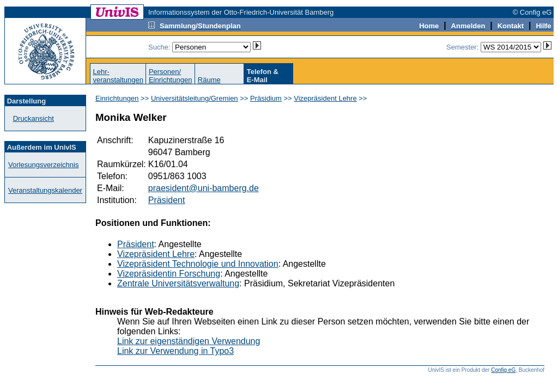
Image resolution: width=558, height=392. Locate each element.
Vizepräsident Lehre (325, 98)
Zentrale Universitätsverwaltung (178, 283)
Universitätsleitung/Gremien (195, 98)
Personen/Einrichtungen (171, 76)
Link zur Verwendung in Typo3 (175, 351)
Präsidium (266, 98)
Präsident (167, 200)
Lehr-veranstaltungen (118, 76)
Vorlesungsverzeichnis (43, 165)
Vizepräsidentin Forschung (169, 274)
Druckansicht (34, 118)
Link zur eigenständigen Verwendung (189, 341)
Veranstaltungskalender (45, 190)
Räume (209, 80)
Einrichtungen (117, 98)
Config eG (503, 370)
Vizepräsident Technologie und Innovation (198, 264)
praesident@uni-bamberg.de (204, 188)
